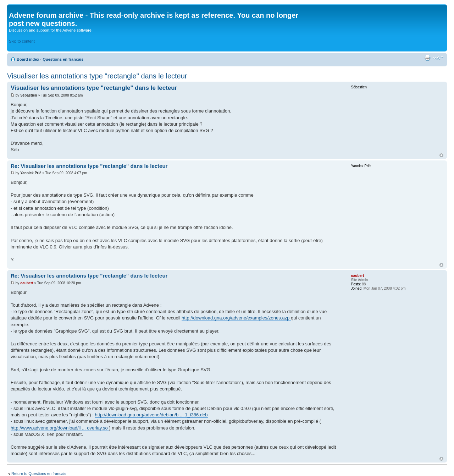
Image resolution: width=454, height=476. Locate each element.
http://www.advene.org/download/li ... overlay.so (60, 428)
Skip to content (22, 41)
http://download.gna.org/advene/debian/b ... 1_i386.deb (151, 415)
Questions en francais (63, 59)
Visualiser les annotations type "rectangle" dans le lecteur (97, 76)
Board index (29, 59)
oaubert (27, 283)
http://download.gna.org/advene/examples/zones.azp (236, 318)
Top (441, 155)
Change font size (438, 58)
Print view (427, 58)
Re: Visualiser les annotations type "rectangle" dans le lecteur (89, 166)
